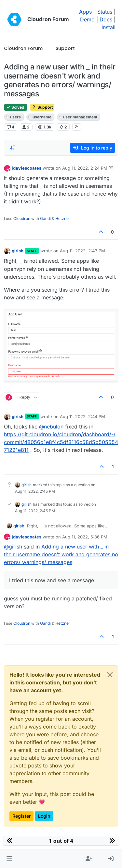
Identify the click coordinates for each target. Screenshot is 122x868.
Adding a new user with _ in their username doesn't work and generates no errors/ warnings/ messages (61, 554)
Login (44, 816)
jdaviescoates (27, 168)
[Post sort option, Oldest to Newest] (13, 148)
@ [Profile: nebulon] (51, 427)
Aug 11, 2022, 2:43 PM (82, 251)
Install (108, 27)
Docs (106, 19)
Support (42, 107)
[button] (9, 859)
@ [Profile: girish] (13, 547)
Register (21, 816)
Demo (87, 19)
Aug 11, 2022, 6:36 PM (85, 537)
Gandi (45, 218)
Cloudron (22, 218)
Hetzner (63, 218)
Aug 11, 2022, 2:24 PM (85, 168)
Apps (85, 12)
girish (18, 251)
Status (105, 12)
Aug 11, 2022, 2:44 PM (82, 416)
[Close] (110, 675)
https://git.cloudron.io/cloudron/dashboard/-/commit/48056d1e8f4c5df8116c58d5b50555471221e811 (61, 442)
